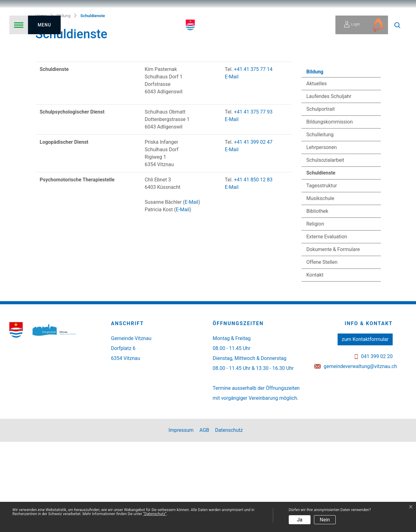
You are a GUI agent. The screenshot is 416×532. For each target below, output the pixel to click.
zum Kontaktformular (365, 429)
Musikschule (320, 289)
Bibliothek (317, 301)
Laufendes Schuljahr (329, 187)
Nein (325, 520)
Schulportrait (321, 199)
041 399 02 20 (377, 447)
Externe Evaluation (327, 327)
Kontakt (315, 365)
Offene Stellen (322, 352)
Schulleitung (320, 225)
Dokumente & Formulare (333, 340)
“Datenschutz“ (155, 514)
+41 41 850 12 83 (253, 270)
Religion (315, 314)
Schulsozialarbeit (325, 250)
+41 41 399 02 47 (253, 232)
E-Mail (232, 167)
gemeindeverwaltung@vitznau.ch (360, 457)
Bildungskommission (330, 212)
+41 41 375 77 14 (253, 159)
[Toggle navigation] (35, 25)
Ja (300, 520)
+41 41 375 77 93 (253, 202)
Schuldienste (323, 265)
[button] (397, 25)
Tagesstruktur (322, 276)
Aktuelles (317, 174)
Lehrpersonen (322, 238)
